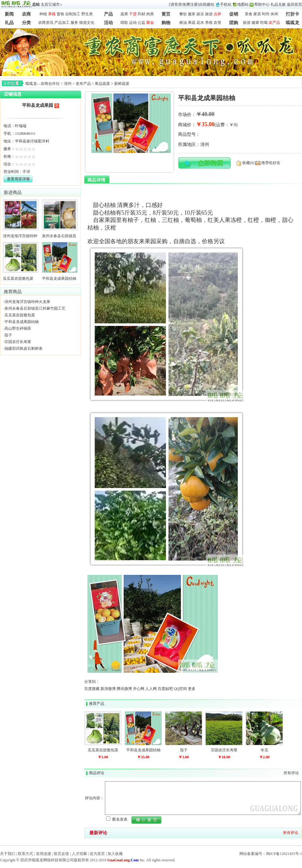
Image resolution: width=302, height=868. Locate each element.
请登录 (176, 4)
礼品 (9, 23)
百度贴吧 (165, 689)
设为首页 (97, 854)
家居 (257, 14)
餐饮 (183, 14)
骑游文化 (87, 23)
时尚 (266, 14)
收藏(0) (248, 163)
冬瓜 (264, 750)
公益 (141, 23)
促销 (234, 14)
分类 (26, 23)
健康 (255, 23)
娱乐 (200, 14)
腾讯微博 (124, 689)
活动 (108, 23)
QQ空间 (180, 689)
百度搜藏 (92, 689)
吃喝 (264, 23)
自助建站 (207, 4)
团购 (234, 23)
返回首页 (294, 4)
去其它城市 (50, 4)
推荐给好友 (271, 163)
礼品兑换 (278, 4)
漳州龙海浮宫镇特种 (20, 236)
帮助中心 (262, 4)
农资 (217, 23)
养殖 (52, 14)
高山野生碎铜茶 (18, 328)
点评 (217, 14)
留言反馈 (61, 854)
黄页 (166, 14)
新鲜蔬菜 (122, 84)
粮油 (183, 23)
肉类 (150, 14)
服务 (192, 14)
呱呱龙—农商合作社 (43, 84)
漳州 (68, 84)
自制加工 (73, 14)
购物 (166, 23)
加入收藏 (115, 854)
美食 (249, 14)
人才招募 (79, 854)
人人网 (151, 689)
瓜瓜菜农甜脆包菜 (18, 279)
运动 (133, 23)
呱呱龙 (292, 23)
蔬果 (124, 14)
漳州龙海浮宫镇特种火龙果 (27, 302)
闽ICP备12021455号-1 (284, 854)
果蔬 (192, 23)
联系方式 (25, 854)
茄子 (8, 335)
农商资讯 (46, 23)
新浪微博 (108, 689)
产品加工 (62, 23)
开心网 (139, 689)
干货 (133, 14)
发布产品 (83, 84)
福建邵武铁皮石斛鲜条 (24, 348)
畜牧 (60, 14)
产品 (108, 14)
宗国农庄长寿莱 (18, 342)
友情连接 (44, 854)
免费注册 (190, 4)
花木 (200, 23)
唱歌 (124, 23)
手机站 (226, 4)
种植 (43, 14)
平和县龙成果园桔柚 (59, 279)
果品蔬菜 (102, 84)
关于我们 (8, 854)
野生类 (87, 14)
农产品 (274, 23)
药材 (141, 14)
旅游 (209, 14)
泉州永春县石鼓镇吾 (59, 236)
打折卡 (292, 14)
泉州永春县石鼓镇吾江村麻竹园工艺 (35, 308)
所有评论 (291, 773)
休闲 (274, 14)
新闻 (9, 14)
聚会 (150, 23)
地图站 (243, 4)
